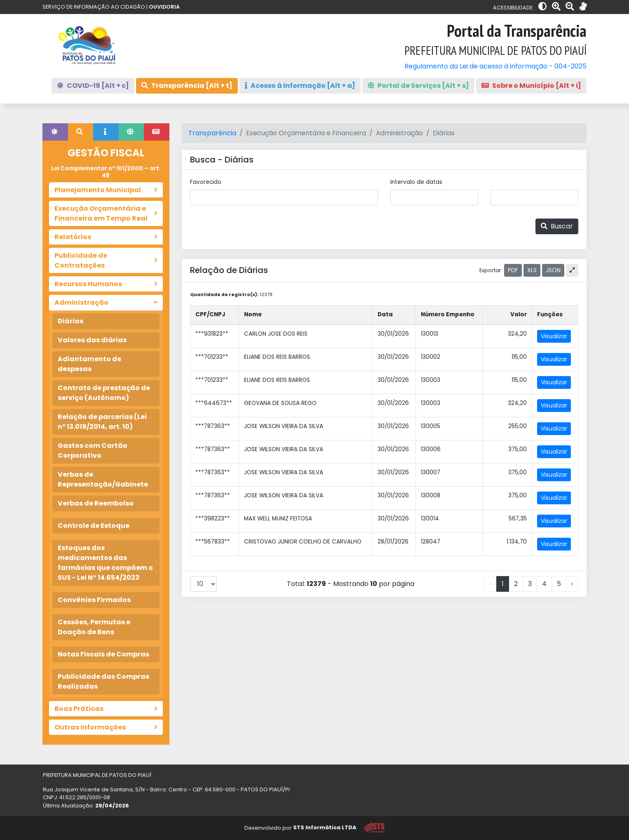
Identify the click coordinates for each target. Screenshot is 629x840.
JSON (553, 270)
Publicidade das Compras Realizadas (103, 681)
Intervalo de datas (416, 182)
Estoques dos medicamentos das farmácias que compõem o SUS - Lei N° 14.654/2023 (105, 563)
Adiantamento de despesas (89, 364)
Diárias (70, 321)
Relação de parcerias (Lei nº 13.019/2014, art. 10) (102, 422)
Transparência (212, 133)
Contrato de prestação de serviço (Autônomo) (104, 393)
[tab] (55, 132)
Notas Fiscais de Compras (103, 654)
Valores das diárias (92, 340)
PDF (513, 270)
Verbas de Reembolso (96, 503)
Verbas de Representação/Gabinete (103, 479)
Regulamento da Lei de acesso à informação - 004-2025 (495, 66)
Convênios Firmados (94, 600)
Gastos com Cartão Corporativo (93, 451)
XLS (532, 270)
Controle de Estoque (94, 526)
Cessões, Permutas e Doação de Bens (94, 627)
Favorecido (206, 182)
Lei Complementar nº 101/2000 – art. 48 (106, 172)
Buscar (557, 226)
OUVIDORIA (164, 7)
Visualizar (554, 336)
